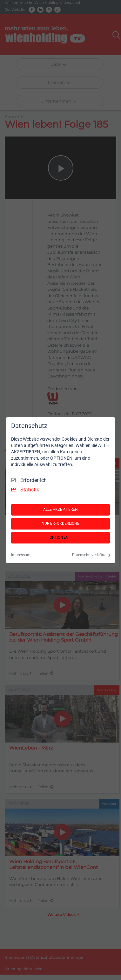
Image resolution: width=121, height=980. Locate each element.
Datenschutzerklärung (91, 555)
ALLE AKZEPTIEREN (61, 510)
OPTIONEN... (60, 537)
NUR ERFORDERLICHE (61, 523)
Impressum (21, 555)
